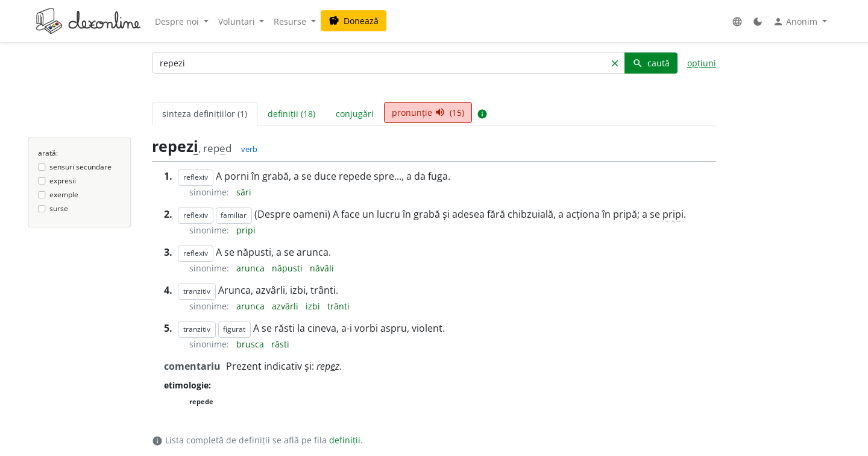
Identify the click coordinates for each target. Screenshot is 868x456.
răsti (280, 344)
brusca (251, 344)
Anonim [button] (796, 22)
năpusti (288, 268)
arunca (252, 268)
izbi (314, 306)
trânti (338, 306)
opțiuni (702, 63)
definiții (345, 440)
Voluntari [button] (238, 21)
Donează (354, 21)
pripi (673, 214)
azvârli (286, 306)
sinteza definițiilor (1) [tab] (205, 114)
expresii (63, 181)
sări (244, 192)
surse (59, 208)
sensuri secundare (80, 167)
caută (651, 63)
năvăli (322, 268)
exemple (64, 195)
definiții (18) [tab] (291, 114)
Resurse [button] (291, 21)
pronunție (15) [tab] (428, 112)
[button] (737, 21)
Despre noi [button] (178, 21)
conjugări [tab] (355, 114)
